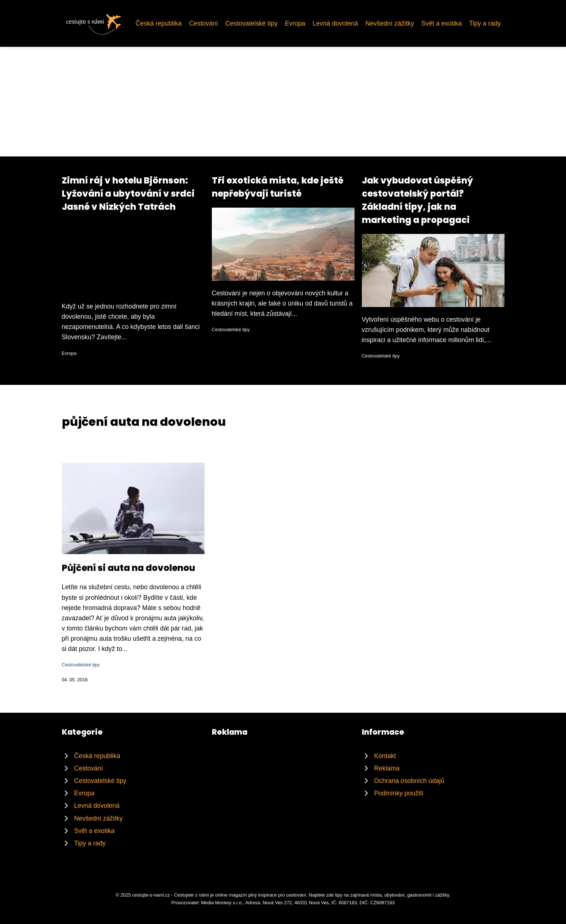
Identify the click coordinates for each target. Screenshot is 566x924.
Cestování (204, 23)
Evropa (295, 23)
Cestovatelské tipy (252, 23)
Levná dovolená (335, 23)
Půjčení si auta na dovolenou (128, 568)
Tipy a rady (485, 23)
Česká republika (158, 23)
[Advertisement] (283, 102)
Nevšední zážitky (390, 23)
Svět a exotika (442, 23)
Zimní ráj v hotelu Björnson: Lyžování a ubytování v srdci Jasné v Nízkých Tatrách (128, 194)
